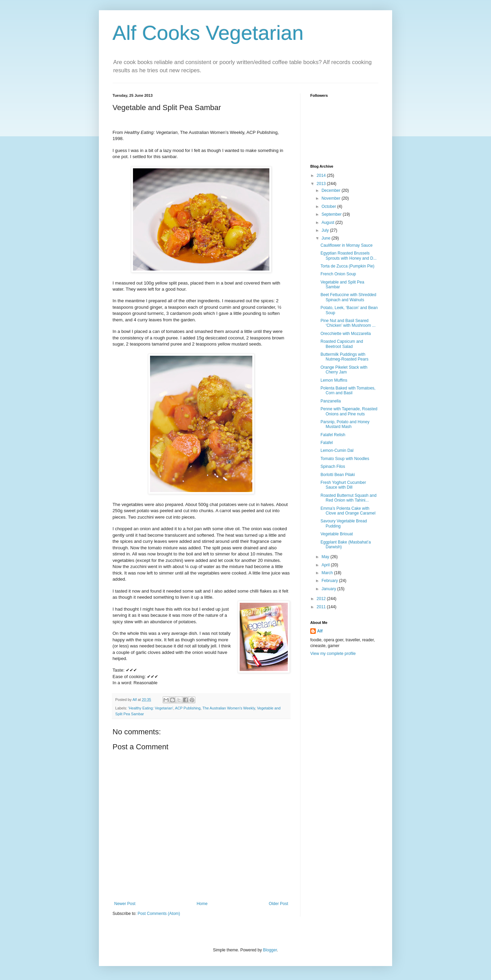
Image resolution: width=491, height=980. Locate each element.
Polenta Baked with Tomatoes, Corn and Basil (348, 391)
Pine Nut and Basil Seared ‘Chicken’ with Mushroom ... (348, 323)
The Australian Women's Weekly (229, 708)
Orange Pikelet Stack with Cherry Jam (344, 370)
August (329, 223)
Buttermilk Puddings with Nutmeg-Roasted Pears (344, 357)
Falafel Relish (333, 435)
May (326, 557)
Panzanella (331, 401)
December (332, 190)
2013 (322, 184)
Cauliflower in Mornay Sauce (347, 245)
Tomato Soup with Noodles (345, 459)
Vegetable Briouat (337, 534)
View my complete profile (333, 654)
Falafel (327, 443)
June (326, 238)
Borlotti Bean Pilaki (338, 475)
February (330, 581)
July (326, 230)
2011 (322, 607)
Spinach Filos (333, 466)
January (329, 589)
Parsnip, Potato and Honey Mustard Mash (345, 424)
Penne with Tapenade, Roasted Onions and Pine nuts (349, 411)
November (332, 198)
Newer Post (125, 904)
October (329, 206)
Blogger (270, 950)
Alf (320, 631)
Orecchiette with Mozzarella (346, 334)
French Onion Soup (338, 274)
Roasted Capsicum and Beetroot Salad (342, 344)
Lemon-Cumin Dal (337, 450)
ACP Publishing (188, 708)
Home (202, 904)
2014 (322, 175)
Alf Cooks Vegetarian (208, 33)
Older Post (278, 904)
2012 (322, 599)
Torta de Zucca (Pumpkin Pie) (347, 266)
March (328, 573)
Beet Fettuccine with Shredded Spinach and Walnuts (348, 297)
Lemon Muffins (334, 380)
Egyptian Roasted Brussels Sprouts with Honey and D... (348, 256)
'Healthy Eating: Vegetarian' (151, 708)
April (326, 565)
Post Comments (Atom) (159, 914)
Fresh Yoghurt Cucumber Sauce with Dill (343, 485)
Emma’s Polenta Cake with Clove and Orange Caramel (348, 511)
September (332, 214)
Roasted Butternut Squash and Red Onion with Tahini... (348, 498)
